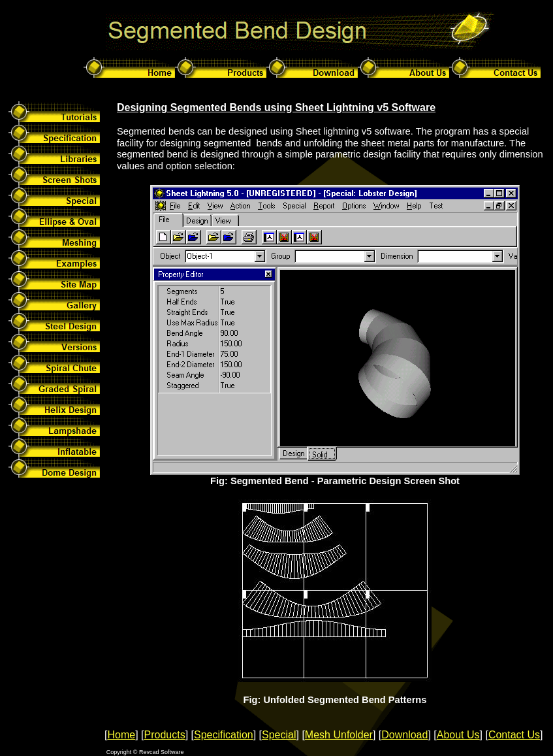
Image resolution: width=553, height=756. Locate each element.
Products (164, 735)
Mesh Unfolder (339, 735)
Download (404, 735)
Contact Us (514, 735)
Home (121, 735)
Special (279, 735)
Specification (224, 735)
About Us (458, 735)
